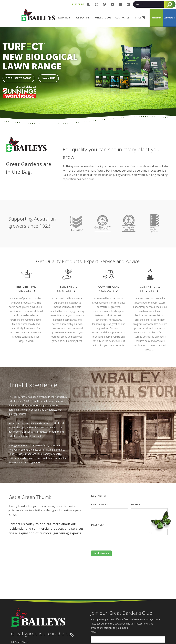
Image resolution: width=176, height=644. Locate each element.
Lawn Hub (65, 18)
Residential (83, 18)
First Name (99, 504)
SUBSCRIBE (78, 4)
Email (136, 504)
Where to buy (103, 18)
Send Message (101, 553)
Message (98, 525)
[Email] (128, 639)
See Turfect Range (19, 78)
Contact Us (123, 18)
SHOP (140, 18)
